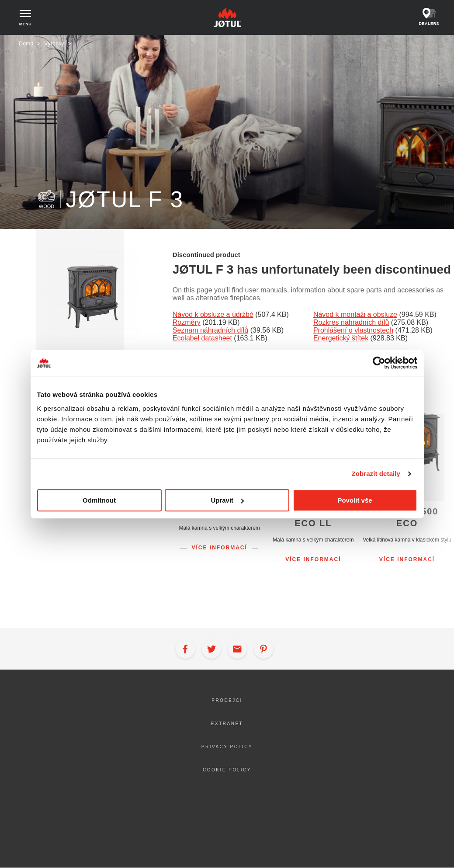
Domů (26, 44)
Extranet (227, 724)
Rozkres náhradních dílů (351, 322)
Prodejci (227, 700)
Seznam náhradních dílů (210, 330)
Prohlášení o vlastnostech (353, 330)
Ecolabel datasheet (202, 338)
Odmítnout (99, 500)
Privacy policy (227, 747)
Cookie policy (227, 770)
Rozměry (187, 322)
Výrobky (54, 44)
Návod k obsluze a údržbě (213, 314)
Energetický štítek (341, 338)
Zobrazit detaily (376, 474)
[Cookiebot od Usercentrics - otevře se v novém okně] (379, 363)
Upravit (227, 500)
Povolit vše (355, 500)
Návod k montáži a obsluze (355, 314)
